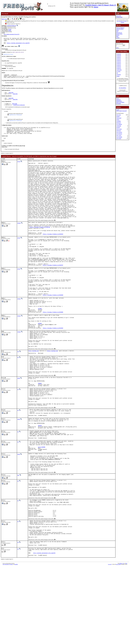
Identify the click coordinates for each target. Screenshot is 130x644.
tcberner (19, 241)
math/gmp (15, 107)
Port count (119, 115)
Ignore (118, 120)
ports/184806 (42, 507)
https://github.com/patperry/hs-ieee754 (12, 34)
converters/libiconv (19, 109)
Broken (118, 116)
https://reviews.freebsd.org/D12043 (53, 367)
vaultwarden (119, 70)
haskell (10, 31)
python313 (119, 64)
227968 (40, 344)
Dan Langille (118, 642)
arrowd (19, 167)
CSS (123, 641)
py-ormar (119, 71)
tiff (117, 73)
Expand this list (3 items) (8, 56)
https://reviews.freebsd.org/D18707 (53, 292)
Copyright (110, 642)
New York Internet (120, 21)
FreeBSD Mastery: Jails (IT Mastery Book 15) (101, 5)
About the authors (120, 29)
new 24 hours (119, 132)
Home (118, 98)
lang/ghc (11, 95)
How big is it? (119, 33)
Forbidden (119, 121)
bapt (18, 539)
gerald (19, 425)
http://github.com (33, 394)
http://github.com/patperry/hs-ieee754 (44, 630)
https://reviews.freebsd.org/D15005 (53, 348)
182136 (40, 481)
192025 (40, 432)
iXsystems (125, 21)
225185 (40, 362)
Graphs (118, 110)
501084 (10, 29)
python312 (119, 60)
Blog (117, 36)
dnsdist (118, 76)
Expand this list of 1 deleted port (15, 118)
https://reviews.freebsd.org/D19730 (40, 246)
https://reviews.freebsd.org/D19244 (53, 255)
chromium (119, 75)
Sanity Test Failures (120, 102)
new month (119, 138)
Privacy (118, 35)
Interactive (119, 131)
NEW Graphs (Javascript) (122, 111)
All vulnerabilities (122, 88)
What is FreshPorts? (120, 28)
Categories (119, 100)
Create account (119, 17)
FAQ (117, 31)
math (6, 19)
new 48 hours (119, 134)
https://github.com (52, 394)
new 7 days (119, 135)
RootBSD (122, 22)
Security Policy (119, 34)
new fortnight (119, 137)
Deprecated (119, 118)
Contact (118, 38)
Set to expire (119, 129)
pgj (18, 400)
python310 (119, 54)
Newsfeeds (119, 103)
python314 (119, 67)
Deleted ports (119, 101)
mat (18, 394)
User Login (119, 16)
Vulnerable (119, 126)
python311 (119, 57)
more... (118, 48)
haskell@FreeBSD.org (12, 26)
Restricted (119, 123)
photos (96, 7)
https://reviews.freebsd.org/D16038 (53, 328)
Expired (118, 127)
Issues (118, 30)
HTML (121, 641)
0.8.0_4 (3, 19)
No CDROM (119, 124)
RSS (126, 641)
